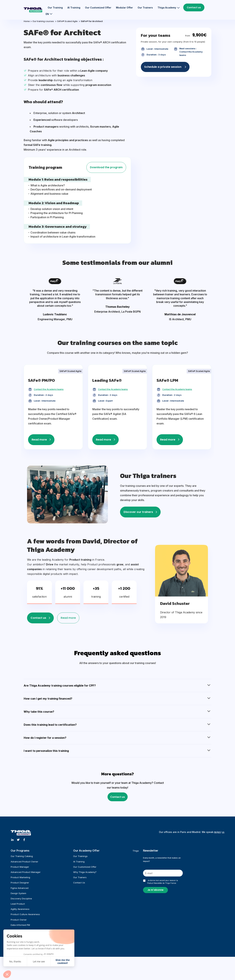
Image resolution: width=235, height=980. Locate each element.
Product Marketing (20, 877)
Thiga (136, 851)
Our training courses (43, 21)
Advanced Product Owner (24, 862)
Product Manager (20, 867)
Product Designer (20, 883)
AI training (74, 8)
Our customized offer (98, 8)
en (219, 832)
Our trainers (145, 8)
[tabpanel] (55, 300)
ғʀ (215, 832)
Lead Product (18, 904)
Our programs (20, 851)
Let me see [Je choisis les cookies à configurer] (39, 961)
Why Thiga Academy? (85, 872)
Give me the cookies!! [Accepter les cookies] (63, 961)
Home (27, 21)
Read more (39, 440)
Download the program (106, 167)
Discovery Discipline (21, 899)
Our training (55, 8)
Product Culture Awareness (25, 914)
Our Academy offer (86, 851)
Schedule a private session (163, 67)
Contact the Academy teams (49, 389)
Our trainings (80, 856)
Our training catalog (22, 856)
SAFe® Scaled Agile (68, 21)
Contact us (194, 7)
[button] (7, 974)
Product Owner (19, 920)
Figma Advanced (20, 888)
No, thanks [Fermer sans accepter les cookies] (15, 961)
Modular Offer (124, 8)
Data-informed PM (20, 925)
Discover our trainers (138, 512)
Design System (18, 893)
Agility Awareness (20, 909)
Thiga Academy (167, 8)
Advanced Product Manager (26, 872)
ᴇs (223, 832)
